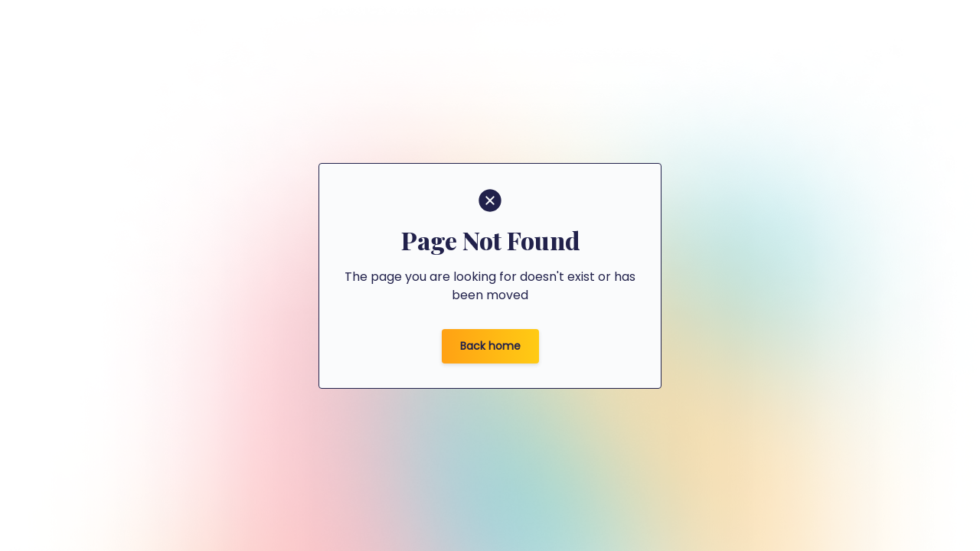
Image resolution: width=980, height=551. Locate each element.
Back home (490, 346)
